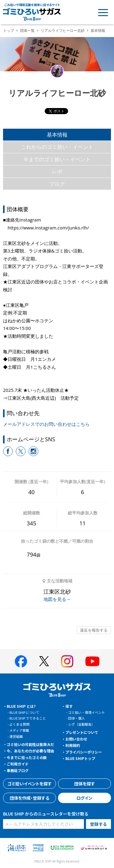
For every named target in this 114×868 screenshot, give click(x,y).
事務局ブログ (18, 770)
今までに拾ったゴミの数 (27, 757)
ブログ (57, 184)
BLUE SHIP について (24, 712)
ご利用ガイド (18, 764)
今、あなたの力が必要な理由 (30, 751)
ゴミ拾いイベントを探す (29, 784)
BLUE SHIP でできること (28, 718)
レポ (57, 171)
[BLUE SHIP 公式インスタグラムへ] (67, 661)
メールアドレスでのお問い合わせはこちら (46, 424)
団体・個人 (76, 718)
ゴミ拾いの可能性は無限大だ (30, 744)
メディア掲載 (19, 730)
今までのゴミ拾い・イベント (57, 159)
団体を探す (85, 784)
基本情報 (57, 135)
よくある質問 (19, 724)
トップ (9, 31)
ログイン (84, 798)
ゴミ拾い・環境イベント (86, 712)
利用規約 (73, 745)
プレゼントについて (82, 732)
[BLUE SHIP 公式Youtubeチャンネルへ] (92, 661)
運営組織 (16, 736)
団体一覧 (27, 31)
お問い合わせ (76, 739)
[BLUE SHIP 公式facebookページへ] (21, 661)
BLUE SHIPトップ (80, 758)
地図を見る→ (57, 599)
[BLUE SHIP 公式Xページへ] (44, 661)
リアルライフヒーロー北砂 (63, 31)
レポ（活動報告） (81, 724)
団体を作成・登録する (29, 798)
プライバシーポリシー (84, 752)
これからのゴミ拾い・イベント (57, 147)
